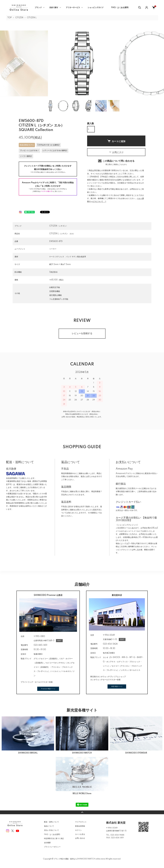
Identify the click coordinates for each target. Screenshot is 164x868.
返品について (49, 826)
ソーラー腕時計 (26, 156)
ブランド (38, 8)
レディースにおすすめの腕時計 (55, 151)
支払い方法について (51, 830)
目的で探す (54, 8)
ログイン (78, 830)
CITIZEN (19, 18)
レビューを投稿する (82, 334)
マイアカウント (81, 822)
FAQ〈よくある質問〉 (120, 8)
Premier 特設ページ (48, 689)
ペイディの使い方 (46, 191)
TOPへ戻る (82, 812)
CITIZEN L (32, 18)
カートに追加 (116, 141)
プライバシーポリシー (52, 847)
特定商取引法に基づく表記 (54, 839)
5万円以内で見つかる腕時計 (49, 145)
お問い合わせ (80, 838)
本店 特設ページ (117, 686)
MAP (59, 641)
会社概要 (47, 843)
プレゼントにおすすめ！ (30, 151)
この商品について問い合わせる (116, 162)
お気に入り (116, 152)
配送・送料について (51, 822)
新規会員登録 (80, 826)
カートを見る (80, 834)
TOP (9, 18)
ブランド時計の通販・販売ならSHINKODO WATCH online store (79, 859)
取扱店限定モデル (27, 145)
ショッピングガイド (96, 8)
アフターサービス (73, 8)
